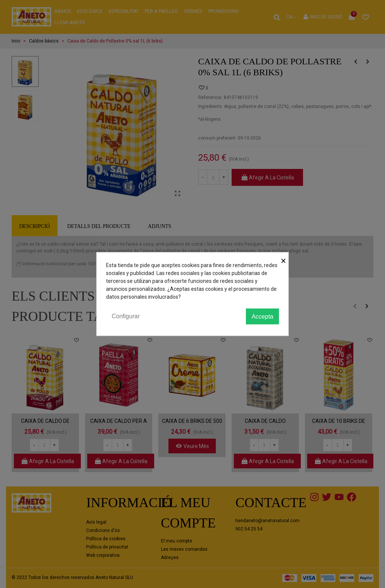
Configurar (126, 316)
